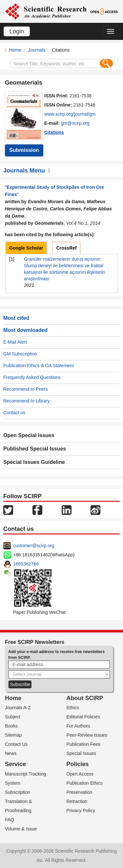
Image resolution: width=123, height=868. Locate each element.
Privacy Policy (81, 811)
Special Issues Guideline (34, 462)
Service (15, 764)
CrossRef (66, 248)
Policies (78, 764)
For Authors (78, 726)
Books (11, 726)
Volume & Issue (21, 829)
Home (15, 50)
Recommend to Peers (25, 389)
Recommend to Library (27, 401)
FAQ (10, 820)
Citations (54, 132)
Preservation (80, 792)
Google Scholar (26, 248)
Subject (13, 717)
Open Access (80, 774)
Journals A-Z (18, 708)
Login (17, 31)
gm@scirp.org (75, 123)
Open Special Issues (29, 435)
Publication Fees (84, 744)
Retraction (77, 801)
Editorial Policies (83, 717)
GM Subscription (20, 354)
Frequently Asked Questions (32, 377)
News (11, 753)
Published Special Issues (35, 449)
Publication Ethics (85, 783)
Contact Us (16, 744)
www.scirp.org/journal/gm (70, 114)
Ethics (73, 708)
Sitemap (13, 735)
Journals (37, 50)
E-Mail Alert (15, 342)
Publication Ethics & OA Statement (39, 366)
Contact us (14, 413)
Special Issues (81, 753)
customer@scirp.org (34, 546)
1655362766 (26, 564)
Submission (24, 150)
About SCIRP (85, 698)
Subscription (18, 792)
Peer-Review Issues (87, 735)
